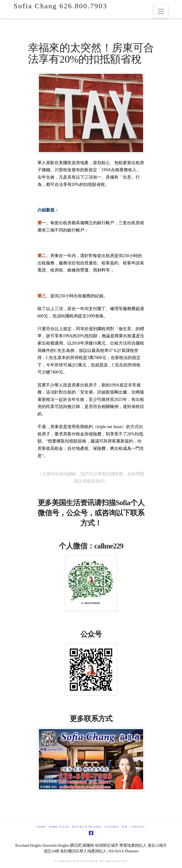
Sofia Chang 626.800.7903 (61, 6)
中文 (125, 827)
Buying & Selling (87, 827)
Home (42, 827)
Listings (112, 827)
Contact (138, 827)
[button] (161, 12)
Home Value (59, 827)
